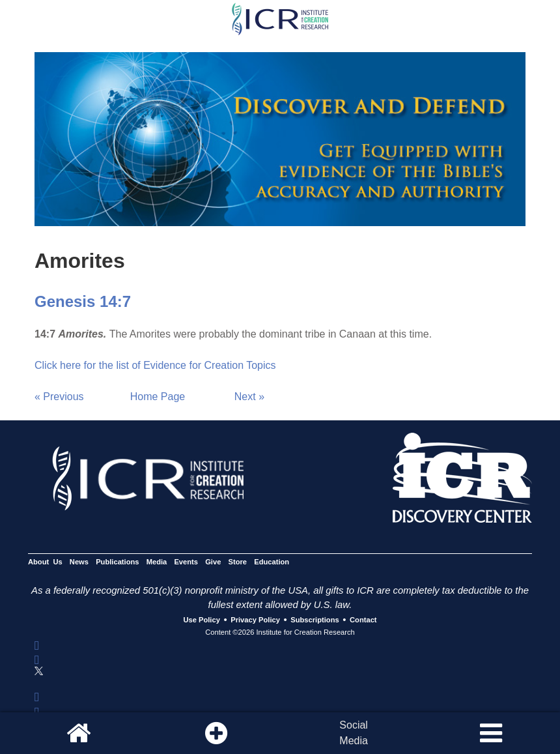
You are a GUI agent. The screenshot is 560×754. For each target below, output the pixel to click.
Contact (363, 620)
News (79, 562)
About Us (45, 562)
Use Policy (201, 620)
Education (272, 562)
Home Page (158, 397)
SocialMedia (354, 733)
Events (186, 562)
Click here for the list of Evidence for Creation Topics (155, 365)
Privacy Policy (255, 620)
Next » (249, 397)
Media (157, 562)
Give (213, 562)
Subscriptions (315, 620)
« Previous (59, 397)
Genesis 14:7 (83, 301)
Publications (117, 562)
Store (238, 562)
